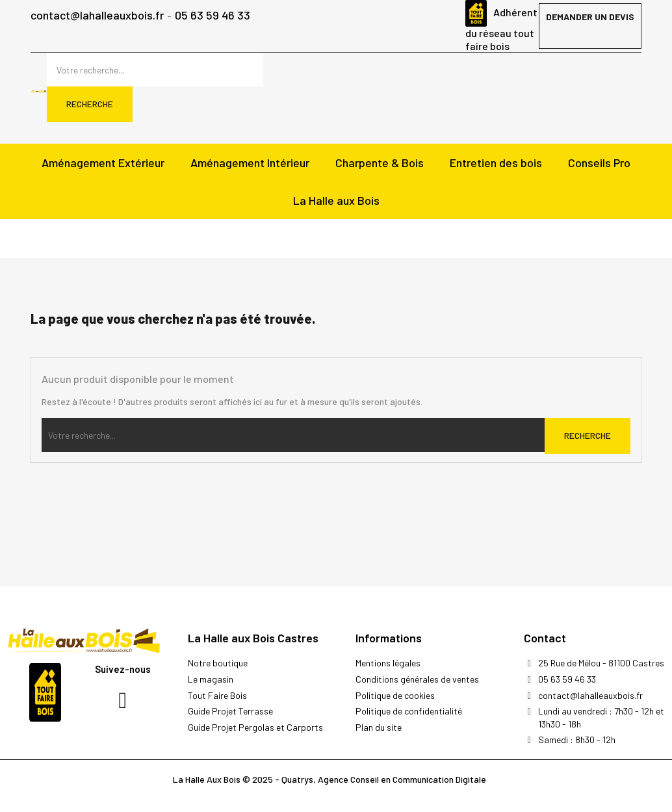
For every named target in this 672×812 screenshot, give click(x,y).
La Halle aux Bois (336, 200)
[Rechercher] (155, 70)
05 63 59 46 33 (213, 16)
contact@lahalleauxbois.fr (97, 16)
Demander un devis (590, 17)
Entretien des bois (496, 163)
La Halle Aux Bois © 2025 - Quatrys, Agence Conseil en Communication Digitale (330, 779)
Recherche (90, 104)
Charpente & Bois (380, 163)
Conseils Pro (599, 163)
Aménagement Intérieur (250, 163)
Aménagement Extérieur (103, 163)
